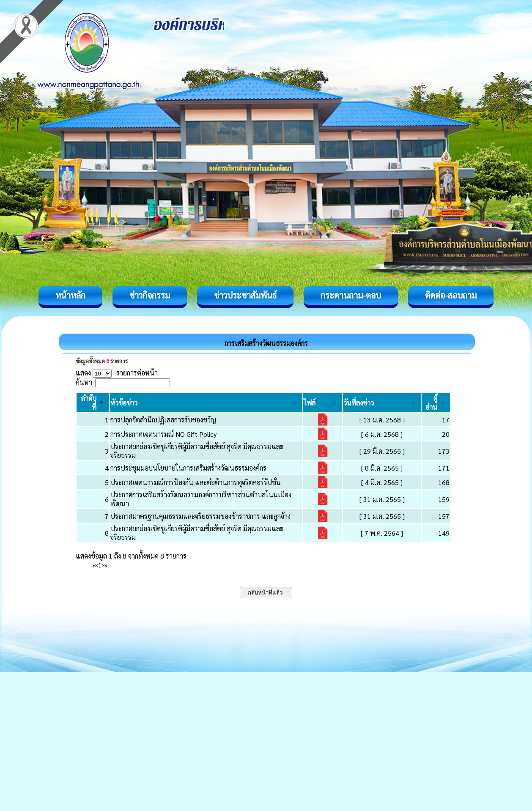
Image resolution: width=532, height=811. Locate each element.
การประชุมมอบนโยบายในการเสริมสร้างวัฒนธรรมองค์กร (188, 468)
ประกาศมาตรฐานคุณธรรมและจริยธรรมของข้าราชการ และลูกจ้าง (200, 516)
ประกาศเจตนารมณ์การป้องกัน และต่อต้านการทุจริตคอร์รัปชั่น (196, 482)
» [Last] (106, 565)
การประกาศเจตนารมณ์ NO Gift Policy (163, 434)
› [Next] (103, 565)
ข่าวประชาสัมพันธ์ (245, 295)
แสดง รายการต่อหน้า (117, 373)
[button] (124, 403)
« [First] (94, 565)
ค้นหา (84, 382)
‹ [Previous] (97, 565)
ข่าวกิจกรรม (150, 295)
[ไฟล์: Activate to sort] (323, 403)
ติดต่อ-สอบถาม (451, 295)
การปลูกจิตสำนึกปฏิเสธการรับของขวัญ (163, 420)
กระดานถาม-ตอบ (351, 295)
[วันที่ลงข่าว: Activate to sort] (382, 403)
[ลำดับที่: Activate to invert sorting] (93, 403)
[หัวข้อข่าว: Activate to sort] (206, 403)
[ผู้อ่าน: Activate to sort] (436, 403)
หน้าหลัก (70, 295)
